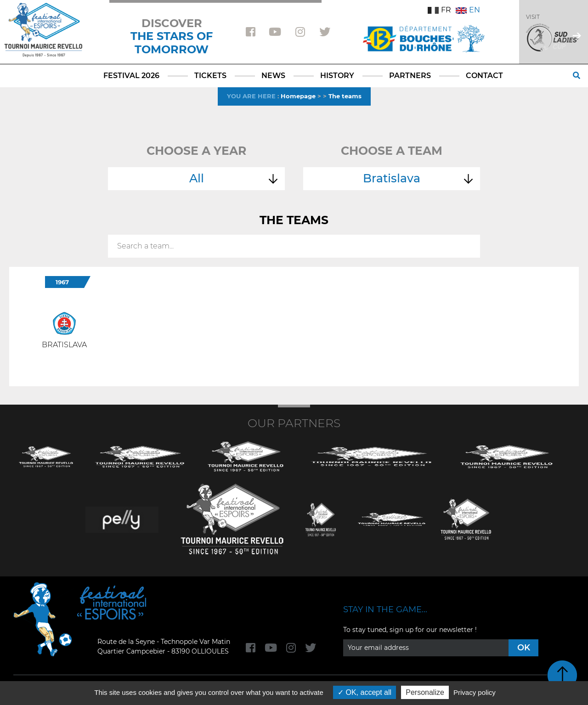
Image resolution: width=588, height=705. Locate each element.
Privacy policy (475, 692)
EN (468, 10)
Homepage (298, 96)
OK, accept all (365, 692)
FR (439, 10)
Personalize (425, 692)
